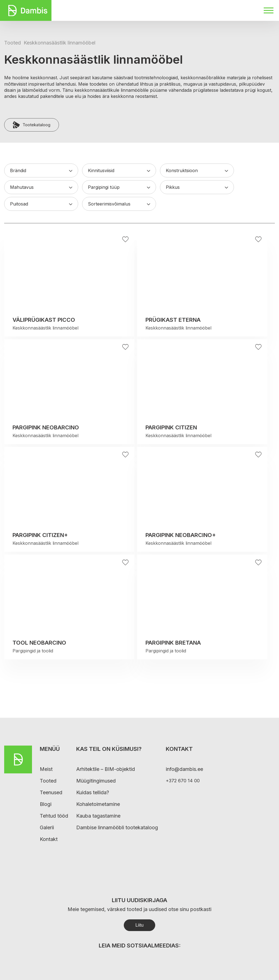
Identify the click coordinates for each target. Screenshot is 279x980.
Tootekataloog (32, 125)
